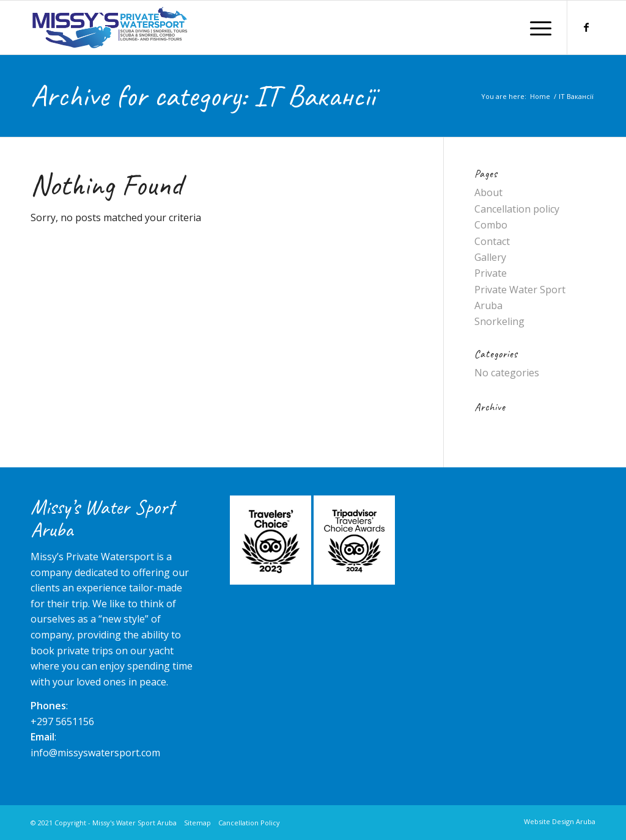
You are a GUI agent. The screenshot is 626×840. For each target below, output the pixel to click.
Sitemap (197, 823)
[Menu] (537, 27)
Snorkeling (499, 321)
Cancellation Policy (249, 823)
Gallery (490, 257)
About (488, 192)
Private (491, 273)
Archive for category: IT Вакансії (203, 96)
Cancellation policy (517, 209)
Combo (491, 225)
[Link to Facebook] (586, 27)
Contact (492, 241)
